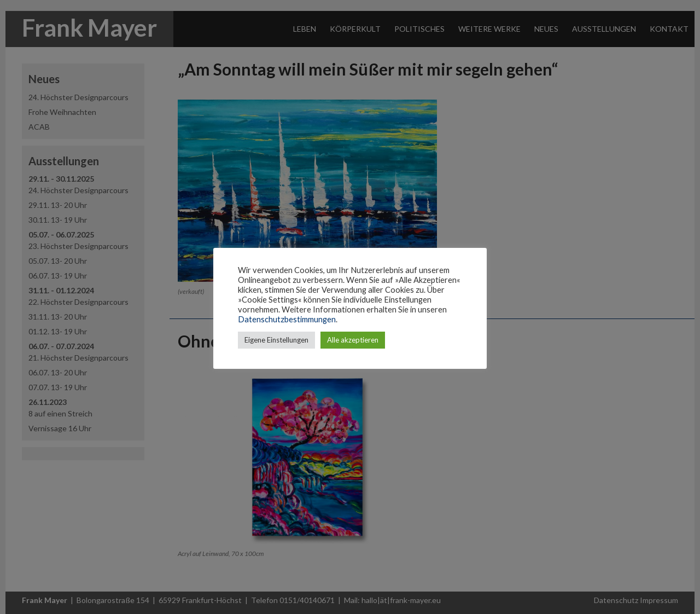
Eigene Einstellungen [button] (276, 340)
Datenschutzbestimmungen (287, 319)
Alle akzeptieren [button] (353, 340)
